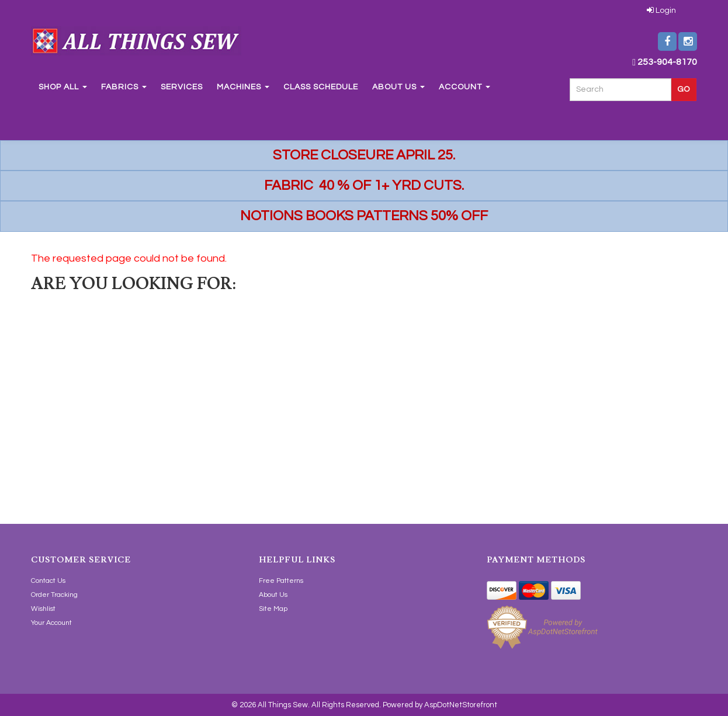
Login (661, 11)
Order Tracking (54, 595)
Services (182, 87)
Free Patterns (281, 581)
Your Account (51, 623)
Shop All (63, 87)
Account (464, 87)
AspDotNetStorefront (461, 705)
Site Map (273, 609)
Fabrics (124, 87)
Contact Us (48, 581)
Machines (243, 87)
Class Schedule (321, 87)
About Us (398, 87)
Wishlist (43, 609)
